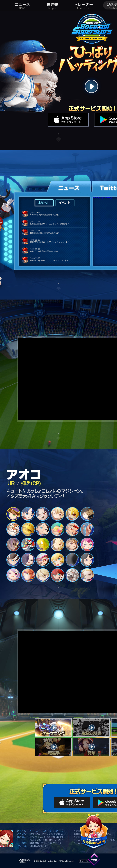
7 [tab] (13, 529)
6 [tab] (87, 514)
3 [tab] (43, 514)
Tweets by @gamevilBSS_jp (103, 198)
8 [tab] (28, 529)
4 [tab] (58, 514)
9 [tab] (43, 529)
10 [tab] (58, 529)
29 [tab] (72, 575)
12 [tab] (87, 529)
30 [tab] (87, 575)
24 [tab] (87, 560)
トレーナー (84, 5)
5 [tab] (72, 514)
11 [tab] (72, 529)
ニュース (23, 5)
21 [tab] (43, 560)
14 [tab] (28, 544)
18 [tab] (87, 544)
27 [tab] (43, 575)
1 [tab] (13, 514)
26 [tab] (28, 575)
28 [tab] (58, 575)
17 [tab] (72, 544)
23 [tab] (72, 560)
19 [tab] (13, 560)
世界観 (52, 5)
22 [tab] (58, 560)
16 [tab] (58, 544)
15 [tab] (43, 544)
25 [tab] (13, 575)
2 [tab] (28, 514)
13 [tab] (13, 544)
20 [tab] (28, 560)
